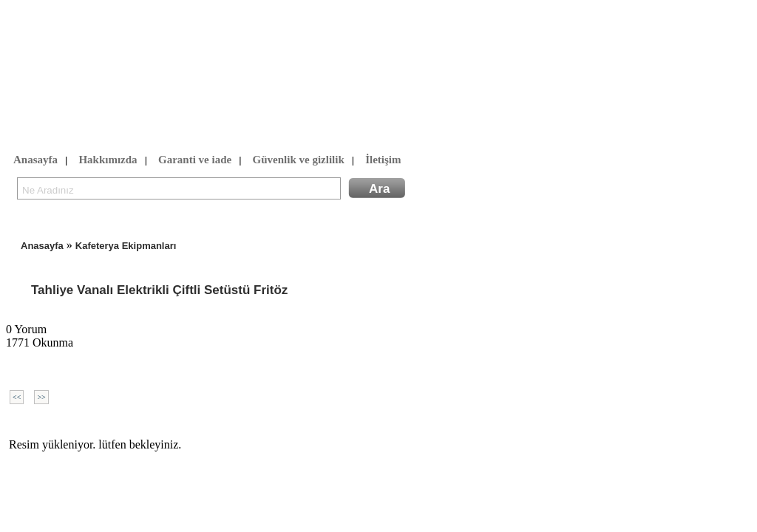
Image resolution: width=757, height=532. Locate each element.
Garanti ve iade (195, 160)
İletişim (383, 160)
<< (17, 397)
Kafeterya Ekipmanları (126, 246)
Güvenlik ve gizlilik (299, 160)
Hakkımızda (108, 160)
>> (41, 397)
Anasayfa (35, 160)
